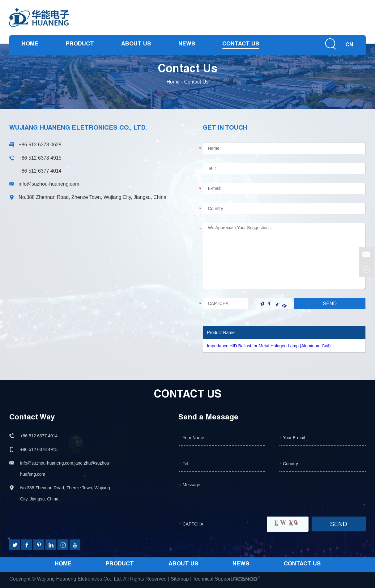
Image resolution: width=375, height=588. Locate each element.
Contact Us (241, 44)
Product (80, 44)
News (187, 44)
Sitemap (180, 579)
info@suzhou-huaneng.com (49, 184)
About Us (136, 44)
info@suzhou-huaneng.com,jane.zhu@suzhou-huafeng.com (65, 469)
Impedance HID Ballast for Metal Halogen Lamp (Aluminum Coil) (269, 346)
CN (349, 45)
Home (30, 44)
